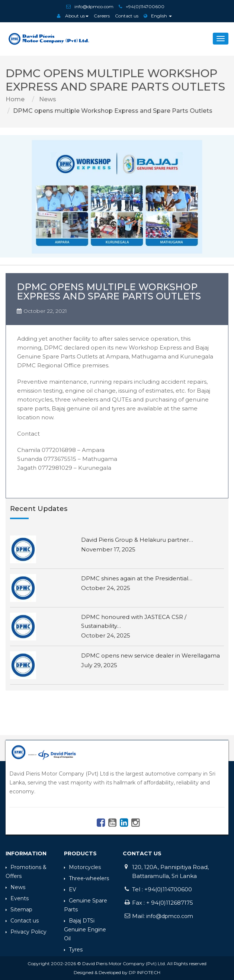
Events (17, 898)
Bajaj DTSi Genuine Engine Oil (85, 930)
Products (80, 853)
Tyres (73, 950)
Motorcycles (82, 867)
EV (70, 889)
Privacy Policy (26, 932)
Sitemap (19, 909)
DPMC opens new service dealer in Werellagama (150, 655)
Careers (102, 16)
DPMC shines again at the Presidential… (137, 578)
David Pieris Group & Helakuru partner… (137, 540)
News (47, 99)
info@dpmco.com (94, 6)
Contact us (127, 16)
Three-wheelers (86, 878)
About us (73, 16)
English (158, 16)
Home (15, 99)
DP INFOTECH (145, 972)
